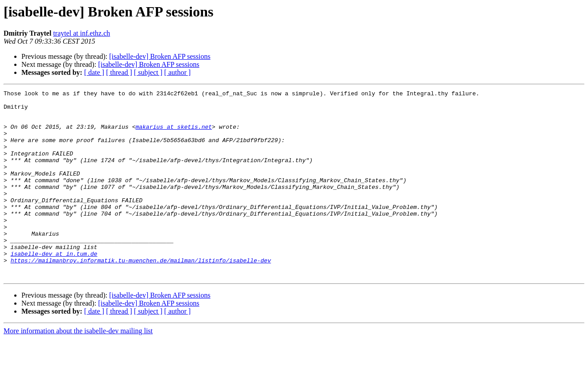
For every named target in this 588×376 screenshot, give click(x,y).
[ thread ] (119, 72)
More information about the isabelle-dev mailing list (78, 368)
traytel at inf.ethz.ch (81, 33)
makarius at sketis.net (174, 135)
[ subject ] (148, 72)
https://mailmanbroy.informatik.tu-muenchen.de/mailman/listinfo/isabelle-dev (141, 295)
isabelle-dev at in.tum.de (54, 287)
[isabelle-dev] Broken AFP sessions (160, 56)
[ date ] (94, 72)
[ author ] (178, 72)
